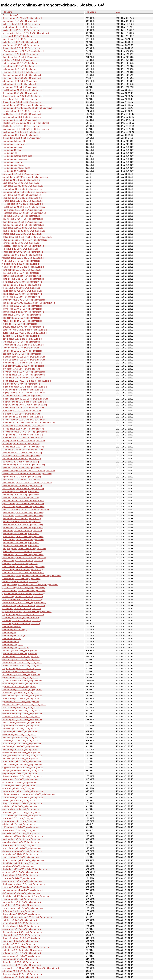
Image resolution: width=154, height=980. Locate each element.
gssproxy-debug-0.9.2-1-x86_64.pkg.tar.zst (22, 881)
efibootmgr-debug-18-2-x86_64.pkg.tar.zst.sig (23, 246)
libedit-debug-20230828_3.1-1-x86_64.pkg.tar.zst (25, 869)
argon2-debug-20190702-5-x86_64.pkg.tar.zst (23, 105)
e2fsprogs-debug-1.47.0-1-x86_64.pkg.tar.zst (23, 51)
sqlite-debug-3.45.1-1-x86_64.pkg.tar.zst (21, 725)
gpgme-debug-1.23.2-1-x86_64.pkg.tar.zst (22, 965)
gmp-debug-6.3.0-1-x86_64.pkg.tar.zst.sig (22, 285)
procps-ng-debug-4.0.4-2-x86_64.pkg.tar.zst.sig (24, 549)
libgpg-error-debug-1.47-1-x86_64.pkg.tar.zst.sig (25, 387)
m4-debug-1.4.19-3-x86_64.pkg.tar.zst (20, 66)
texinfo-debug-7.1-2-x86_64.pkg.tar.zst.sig (22, 579)
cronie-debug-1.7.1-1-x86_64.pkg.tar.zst (21, 821)
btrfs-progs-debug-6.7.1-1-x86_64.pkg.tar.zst (23, 770)
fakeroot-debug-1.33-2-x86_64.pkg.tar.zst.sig (23, 258)
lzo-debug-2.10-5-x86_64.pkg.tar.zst (19, 36)
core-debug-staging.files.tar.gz (16, 168)
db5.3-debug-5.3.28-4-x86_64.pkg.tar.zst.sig (23, 219)
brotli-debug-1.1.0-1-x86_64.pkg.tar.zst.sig (22, 195)
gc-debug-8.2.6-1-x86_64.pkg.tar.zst (19, 687)
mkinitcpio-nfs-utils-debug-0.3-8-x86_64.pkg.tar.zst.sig (27, 474)
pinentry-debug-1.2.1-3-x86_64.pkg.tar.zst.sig (23, 537)
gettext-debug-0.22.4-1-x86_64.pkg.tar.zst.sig (23, 279)
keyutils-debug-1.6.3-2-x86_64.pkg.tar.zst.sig (23, 345)
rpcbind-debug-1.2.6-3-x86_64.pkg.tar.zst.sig (23, 561)
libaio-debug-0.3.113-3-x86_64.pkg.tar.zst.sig (23, 366)
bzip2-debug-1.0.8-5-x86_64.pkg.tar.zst (20, 27)
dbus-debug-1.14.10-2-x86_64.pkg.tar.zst (21, 660)
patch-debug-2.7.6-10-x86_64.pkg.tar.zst (21, 132)
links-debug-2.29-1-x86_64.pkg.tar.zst (20, 87)
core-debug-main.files (12, 147)
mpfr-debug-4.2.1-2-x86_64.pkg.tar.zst (20, 731)
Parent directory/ (10, 15)
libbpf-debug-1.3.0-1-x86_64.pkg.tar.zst (20, 875)
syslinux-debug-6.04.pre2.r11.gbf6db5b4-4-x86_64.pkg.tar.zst (31, 968)
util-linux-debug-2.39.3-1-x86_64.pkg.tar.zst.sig (24, 606)
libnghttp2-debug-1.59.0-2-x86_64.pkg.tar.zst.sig (25, 405)
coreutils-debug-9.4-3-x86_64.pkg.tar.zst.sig (23, 204)
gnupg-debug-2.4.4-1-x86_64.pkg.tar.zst (21, 809)
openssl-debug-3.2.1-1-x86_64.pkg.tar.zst (21, 956)
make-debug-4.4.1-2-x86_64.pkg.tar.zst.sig (22, 453)
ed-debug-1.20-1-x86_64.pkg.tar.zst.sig (20, 249)
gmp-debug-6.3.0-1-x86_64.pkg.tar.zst (20, 773)
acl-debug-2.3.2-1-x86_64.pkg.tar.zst (19, 818)
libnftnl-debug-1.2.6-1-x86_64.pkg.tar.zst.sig (23, 417)
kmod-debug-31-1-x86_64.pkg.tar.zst (19, 899)
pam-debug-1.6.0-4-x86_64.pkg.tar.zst (20, 749)
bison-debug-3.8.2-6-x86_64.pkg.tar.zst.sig (22, 189)
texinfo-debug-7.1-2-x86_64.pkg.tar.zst (20, 977)
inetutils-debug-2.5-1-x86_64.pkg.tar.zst (21, 857)
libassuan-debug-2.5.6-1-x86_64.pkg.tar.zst (22, 776)
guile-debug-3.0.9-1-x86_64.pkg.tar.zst (20, 42)
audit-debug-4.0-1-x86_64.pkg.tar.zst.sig (21, 183)
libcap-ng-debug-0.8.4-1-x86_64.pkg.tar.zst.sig (24, 375)
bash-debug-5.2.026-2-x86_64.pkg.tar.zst (21, 737)
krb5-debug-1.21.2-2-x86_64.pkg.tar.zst (21, 827)
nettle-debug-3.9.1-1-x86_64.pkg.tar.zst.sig (22, 486)
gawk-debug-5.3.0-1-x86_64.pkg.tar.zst (20, 677)
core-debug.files (10, 153)
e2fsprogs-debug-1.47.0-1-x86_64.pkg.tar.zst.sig (25, 240)
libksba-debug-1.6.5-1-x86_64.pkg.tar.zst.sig (23, 396)
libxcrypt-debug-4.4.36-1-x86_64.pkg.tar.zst (22, 932)
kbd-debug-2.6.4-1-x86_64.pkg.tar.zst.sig (21, 342)
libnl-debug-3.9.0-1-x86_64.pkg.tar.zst (20, 845)
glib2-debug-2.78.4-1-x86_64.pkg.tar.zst (21, 905)
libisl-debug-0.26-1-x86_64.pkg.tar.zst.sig (21, 384)
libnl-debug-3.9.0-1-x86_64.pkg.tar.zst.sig (21, 414)
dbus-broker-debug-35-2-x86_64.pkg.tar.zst (22, 851)
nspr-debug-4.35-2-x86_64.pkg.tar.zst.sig (21, 492)
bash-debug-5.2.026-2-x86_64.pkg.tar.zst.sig (23, 186)
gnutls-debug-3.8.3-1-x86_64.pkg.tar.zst (21, 833)
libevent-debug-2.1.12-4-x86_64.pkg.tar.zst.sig (24, 372)
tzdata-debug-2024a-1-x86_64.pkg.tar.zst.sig (23, 597)
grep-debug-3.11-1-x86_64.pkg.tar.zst (20, 120)
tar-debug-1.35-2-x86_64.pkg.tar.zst (19, 800)
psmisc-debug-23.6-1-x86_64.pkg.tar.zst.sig (22, 552)
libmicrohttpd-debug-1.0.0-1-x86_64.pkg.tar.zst (24, 884)
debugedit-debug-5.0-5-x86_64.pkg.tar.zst (22, 75)
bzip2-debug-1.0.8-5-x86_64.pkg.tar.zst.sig (22, 198)
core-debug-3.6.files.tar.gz (14, 171)
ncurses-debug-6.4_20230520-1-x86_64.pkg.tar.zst (26, 129)
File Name (7, 12)
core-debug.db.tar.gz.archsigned (17, 156)
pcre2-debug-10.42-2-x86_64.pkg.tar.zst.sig (22, 531)
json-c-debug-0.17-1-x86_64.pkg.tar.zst (20, 854)
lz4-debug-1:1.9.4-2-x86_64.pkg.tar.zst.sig (22, 456)
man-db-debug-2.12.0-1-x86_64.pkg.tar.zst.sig (24, 465)
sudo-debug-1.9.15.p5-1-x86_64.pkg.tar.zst (22, 950)
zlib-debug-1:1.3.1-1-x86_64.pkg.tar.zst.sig (22, 621)
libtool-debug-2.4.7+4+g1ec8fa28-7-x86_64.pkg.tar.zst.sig (29, 423)
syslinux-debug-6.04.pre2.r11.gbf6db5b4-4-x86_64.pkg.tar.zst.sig (32, 576)
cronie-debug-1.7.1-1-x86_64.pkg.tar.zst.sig (22, 210)
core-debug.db (9, 633)
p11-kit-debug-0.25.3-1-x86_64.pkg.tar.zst (22, 743)
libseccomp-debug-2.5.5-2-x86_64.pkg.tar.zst (23, 860)
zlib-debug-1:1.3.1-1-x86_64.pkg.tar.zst (20, 740)
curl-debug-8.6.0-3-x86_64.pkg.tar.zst (20, 806)
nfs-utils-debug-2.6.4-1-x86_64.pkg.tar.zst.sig (23, 489)
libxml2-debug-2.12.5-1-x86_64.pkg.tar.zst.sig (23, 447)
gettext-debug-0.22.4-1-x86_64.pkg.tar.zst (22, 929)
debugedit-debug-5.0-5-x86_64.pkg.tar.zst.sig (23, 225)
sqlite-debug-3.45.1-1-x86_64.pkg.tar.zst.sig (23, 570)
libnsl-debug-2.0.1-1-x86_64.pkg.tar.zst (20, 830)
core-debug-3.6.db (11, 642)
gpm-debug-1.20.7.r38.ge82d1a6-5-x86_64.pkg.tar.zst (27, 108)
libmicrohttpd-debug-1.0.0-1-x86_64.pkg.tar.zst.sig (25, 399)
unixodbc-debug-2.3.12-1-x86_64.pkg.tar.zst (23, 791)
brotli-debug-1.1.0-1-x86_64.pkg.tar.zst (20, 758)
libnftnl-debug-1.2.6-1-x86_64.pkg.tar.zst (21, 698)
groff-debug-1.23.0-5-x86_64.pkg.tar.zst (21, 746)
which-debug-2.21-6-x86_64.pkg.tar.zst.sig (22, 609)
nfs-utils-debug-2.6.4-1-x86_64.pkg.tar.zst (21, 722)
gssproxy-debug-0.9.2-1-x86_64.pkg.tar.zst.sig (24, 300)
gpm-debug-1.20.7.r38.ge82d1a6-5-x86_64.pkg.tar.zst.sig (29, 303)
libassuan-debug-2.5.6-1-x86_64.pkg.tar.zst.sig (24, 357)
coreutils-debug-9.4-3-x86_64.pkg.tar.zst (21, 842)
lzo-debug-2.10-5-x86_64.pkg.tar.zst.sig (21, 462)
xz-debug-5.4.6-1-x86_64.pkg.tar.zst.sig (21, 618)
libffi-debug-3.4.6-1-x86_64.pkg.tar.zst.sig (21, 369)
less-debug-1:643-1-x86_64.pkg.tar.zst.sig (22, 354)
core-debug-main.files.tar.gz (15, 159)
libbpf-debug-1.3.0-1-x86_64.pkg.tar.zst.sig (22, 363)
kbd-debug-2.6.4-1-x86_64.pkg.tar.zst (20, 920)
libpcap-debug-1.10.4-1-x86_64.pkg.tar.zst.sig (23, 408)
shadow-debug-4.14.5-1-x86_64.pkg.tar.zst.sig (24, 567)
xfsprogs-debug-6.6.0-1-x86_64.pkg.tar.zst (22, 669)
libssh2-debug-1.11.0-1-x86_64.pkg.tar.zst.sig (23, 429)
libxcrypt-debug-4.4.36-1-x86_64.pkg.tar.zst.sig (24, 441)
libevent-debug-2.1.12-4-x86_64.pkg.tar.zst (22, 18)
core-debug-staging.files (13, 165)
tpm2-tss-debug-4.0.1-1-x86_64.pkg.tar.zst (22, 117)
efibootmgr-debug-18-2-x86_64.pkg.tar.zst (22, 78)
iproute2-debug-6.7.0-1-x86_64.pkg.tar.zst (22, 815)
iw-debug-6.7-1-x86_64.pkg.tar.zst (18, 866)
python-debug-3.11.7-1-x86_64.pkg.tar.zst (22, 953)
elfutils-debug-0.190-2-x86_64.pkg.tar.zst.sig (23, 252)
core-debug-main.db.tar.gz (15, 630)
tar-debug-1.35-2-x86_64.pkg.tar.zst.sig (20, 582)
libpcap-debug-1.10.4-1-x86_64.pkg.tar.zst (22, 102)
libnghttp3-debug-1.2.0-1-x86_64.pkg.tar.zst (22, 803)
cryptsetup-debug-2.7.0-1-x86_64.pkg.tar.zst (23, 767)
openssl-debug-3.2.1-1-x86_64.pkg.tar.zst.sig (23, 504)
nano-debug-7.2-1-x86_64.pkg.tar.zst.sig (21, 480)
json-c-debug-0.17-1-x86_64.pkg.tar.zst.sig (22, 339)
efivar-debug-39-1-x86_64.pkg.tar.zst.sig (21, 243)
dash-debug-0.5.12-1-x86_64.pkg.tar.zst (21, 57)
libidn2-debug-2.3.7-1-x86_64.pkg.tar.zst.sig (23, 390)
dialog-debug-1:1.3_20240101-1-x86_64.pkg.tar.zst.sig (27, 237)
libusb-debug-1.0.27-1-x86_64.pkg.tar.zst (21, 812)
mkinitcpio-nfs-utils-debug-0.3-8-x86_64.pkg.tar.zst (26, 123)
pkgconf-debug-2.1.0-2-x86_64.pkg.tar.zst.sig (23, 540)
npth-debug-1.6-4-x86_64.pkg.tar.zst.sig (21, 495)
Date (118, 12)
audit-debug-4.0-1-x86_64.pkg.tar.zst (19, 728)
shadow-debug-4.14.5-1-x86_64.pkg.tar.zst (22, 764)
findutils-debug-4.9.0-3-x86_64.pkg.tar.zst (21, 63)
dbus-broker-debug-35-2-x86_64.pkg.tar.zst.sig (24, 231)
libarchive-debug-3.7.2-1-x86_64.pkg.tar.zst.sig (24, 360)
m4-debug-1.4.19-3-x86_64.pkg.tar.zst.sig (22, 459)
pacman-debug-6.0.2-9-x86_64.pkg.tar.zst (22, 902)
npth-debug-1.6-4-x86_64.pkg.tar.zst (19, 84)
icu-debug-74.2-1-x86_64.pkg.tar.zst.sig (21, 336)
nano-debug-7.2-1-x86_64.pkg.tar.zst (19, 39)
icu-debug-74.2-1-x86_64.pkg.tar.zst (19, 878)
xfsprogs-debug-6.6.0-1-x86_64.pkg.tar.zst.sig (23, 615)
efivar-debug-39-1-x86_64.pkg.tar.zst (19, 734)
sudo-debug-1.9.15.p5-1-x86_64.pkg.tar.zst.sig (24, 573)
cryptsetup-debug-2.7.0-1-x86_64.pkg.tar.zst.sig (24, 213)
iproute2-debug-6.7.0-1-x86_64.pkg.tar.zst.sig (23, 327)
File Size (90, 12)
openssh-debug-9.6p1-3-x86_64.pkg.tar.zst (22, 713)
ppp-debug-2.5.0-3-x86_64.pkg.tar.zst (20, 650)
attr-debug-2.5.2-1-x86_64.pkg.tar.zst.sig (21, 180)
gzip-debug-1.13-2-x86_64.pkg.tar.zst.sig (21, 318)
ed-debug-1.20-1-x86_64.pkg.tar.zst (19, 824)
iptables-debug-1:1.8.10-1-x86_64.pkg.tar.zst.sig (25, 330)
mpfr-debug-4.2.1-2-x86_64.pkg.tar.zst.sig (22, 477)
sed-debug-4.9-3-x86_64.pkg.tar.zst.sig (20, 564)
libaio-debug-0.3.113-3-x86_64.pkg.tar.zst (21, 914)
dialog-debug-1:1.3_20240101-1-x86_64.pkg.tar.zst (26, 947)
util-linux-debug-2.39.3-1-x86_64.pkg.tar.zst (22, 662)
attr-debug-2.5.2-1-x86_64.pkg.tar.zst (19, 971)
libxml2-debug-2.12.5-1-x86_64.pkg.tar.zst (22, 863)
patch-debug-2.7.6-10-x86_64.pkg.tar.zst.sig (23, 525)
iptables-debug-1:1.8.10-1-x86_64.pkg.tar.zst (23, 797)
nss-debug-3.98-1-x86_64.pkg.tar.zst (19, 672)
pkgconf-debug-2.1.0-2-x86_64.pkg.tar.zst (22, 848)
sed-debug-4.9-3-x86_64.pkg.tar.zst (19, 60)
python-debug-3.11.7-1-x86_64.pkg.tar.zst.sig (23, 555)
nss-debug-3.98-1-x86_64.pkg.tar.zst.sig (21, 498)
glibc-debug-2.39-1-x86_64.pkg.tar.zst (20, 788)
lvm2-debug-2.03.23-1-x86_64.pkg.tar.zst (21, 717)
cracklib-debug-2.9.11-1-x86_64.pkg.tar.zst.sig (24, 207)
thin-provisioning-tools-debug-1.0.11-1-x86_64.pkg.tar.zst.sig (30, 585)
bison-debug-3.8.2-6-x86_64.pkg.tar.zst (20, 923)
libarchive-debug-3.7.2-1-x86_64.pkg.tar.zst (22, 665)
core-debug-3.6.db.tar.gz (14, 635)
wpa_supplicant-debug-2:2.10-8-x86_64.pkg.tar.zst (26, 33)
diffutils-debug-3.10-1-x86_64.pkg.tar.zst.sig (22, 234)
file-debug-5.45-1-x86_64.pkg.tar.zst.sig (21, 264)
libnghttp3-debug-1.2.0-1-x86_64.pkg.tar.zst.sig (24, 402)
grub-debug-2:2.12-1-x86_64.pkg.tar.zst (21, 702)
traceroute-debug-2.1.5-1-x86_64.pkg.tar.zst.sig (24, 591)
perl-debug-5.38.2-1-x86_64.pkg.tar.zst (20, 944)
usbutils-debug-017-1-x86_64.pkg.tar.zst (21, 707)
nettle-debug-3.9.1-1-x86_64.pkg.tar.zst (20, 135)
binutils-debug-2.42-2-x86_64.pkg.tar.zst (21, 692)
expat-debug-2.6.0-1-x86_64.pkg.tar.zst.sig (22, 255)
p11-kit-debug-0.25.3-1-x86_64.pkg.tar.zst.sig (23, 516)
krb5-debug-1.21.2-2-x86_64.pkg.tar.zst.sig (22, 351)
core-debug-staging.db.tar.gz (16, 647)
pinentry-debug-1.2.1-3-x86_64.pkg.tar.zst (22, 761)
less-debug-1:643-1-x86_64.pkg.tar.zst (20, 779)
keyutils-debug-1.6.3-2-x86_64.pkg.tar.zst (21, 111)
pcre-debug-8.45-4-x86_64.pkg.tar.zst (20, 654)
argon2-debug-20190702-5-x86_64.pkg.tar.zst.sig (25, 177)
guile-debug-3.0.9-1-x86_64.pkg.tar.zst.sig (22, 315)
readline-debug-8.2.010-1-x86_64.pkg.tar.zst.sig (24, 558)
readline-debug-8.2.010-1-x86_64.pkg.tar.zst (23, 839)
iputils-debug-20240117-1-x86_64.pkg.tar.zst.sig (25, 333)
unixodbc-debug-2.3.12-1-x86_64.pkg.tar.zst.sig (24, 603)
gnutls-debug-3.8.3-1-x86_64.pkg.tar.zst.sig (22, 294)
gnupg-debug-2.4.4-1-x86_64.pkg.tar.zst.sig (22, 291)
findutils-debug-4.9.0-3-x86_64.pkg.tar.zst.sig (23, 267)
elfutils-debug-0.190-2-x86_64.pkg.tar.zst (21, 752)
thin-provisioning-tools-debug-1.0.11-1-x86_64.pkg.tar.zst (29, 794)
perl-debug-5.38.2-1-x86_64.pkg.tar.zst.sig (22, 522)
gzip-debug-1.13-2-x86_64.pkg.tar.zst (20, 782)
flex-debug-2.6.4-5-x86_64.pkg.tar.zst (20, 72)
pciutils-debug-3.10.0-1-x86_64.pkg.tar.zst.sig (23, 528)
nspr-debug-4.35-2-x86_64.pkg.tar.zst (20, 959)
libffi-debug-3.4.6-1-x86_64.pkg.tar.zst (20, 911)
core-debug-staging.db (13, 645)
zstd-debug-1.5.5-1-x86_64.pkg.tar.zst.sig (21, 624)
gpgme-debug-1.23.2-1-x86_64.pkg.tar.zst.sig (23, 312)
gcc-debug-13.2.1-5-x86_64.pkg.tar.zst (20, 872)
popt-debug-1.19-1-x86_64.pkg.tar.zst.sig (21, 543)
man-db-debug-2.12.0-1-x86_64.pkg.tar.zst (22, 690)
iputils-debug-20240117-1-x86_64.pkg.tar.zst (23, 836)
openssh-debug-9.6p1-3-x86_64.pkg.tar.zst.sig (24, 507)
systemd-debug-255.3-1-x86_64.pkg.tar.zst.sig (24, 588)
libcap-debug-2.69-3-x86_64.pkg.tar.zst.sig (22, 378)
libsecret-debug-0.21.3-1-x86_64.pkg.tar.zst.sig (24, 420)
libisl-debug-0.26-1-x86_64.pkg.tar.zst (20, 93)
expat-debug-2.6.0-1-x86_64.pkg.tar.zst (20, 683)
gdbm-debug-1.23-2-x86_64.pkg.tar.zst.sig (22, 276)
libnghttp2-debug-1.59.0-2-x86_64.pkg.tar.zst (23, 938)
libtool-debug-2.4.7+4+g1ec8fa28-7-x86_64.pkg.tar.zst (27, 896)
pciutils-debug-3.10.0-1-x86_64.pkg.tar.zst (22, 114)
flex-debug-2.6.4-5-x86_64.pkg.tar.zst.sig (21, 261)
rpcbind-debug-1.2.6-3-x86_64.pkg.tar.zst (21, 24)
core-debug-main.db (12, 639)
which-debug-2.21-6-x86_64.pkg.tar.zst (20, 54)
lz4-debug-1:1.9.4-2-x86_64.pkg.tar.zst (20, 941)
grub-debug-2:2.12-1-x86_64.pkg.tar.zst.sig (22, 306)
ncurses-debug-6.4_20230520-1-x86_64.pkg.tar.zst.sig (27, 483)
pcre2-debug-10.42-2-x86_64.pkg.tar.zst (21, 45)
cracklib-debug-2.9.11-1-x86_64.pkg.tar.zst (22, 90)
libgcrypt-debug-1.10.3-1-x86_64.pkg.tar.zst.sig (24, 393)
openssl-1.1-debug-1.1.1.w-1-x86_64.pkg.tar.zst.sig (26, 510)
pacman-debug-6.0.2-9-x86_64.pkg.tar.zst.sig (23, 513)
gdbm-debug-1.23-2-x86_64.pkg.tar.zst (20, 81)
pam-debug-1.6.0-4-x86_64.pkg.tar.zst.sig (22, 519)
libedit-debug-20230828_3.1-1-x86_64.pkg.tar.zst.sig (27, 381)
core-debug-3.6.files (12, 150)
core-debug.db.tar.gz (12, 627)
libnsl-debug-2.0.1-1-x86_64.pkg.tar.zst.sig (22, 411)
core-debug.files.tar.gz (13, 162)
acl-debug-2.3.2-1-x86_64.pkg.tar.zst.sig (21, 174)
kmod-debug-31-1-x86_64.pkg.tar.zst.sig (21, 348)
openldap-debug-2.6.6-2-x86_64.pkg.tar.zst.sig (24, 501)
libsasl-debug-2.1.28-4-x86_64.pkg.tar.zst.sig (23, 426)
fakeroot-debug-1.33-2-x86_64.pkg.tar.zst (21, 935)
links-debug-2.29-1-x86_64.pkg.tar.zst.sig (21, 444)
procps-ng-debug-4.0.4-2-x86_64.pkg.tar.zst (23, 890)
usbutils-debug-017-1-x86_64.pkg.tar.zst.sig (22, 600)
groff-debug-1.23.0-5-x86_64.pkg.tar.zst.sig (22, 309)
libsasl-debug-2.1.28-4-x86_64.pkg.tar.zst (21, 48)
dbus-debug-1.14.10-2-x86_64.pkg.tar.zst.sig (23, 228)
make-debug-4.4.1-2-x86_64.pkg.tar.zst (20, 69)
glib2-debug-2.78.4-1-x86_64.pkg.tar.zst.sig (22, 282)
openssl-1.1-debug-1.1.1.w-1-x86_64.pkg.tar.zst (24, 704)
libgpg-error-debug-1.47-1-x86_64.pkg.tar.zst (23, 96)
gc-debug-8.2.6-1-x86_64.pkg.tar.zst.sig (21, 273)
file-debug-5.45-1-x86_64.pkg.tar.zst (19, 887)
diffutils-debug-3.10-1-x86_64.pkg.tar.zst (21, 126)
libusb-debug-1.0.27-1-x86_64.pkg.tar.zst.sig (23, 438)
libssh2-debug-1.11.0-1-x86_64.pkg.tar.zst (22, 138)
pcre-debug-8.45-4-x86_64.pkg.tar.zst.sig (21, 534)
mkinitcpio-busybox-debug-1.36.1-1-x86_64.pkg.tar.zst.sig (29, 471)
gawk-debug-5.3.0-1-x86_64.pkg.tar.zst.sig (22, 270)
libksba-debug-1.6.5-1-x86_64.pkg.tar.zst (21, 675)
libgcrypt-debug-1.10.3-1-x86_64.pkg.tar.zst (22, 755)
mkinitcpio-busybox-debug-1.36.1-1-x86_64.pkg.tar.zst (27, 917)
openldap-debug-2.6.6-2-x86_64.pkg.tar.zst (22, 695)
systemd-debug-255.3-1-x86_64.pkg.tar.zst (22, 680)
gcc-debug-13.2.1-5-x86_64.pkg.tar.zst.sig (22, 468)
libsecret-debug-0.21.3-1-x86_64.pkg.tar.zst (22, 974)
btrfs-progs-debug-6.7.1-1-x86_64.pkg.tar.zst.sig (25, 192)
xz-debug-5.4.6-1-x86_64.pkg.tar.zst (19, 785)
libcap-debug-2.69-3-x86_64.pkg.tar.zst (20, 962)
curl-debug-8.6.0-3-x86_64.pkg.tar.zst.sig (21, 216)
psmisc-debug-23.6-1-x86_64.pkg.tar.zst (21, 30)
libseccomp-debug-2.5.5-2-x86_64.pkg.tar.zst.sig (25, 432)
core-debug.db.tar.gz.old (14, 141)
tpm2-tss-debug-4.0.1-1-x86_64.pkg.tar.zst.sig (23, 594)
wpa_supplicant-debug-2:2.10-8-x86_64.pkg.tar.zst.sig (27, 612)
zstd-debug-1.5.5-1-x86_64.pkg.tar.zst (20, 99)
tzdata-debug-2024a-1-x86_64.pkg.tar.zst (21, 710)
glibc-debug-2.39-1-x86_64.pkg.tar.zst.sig (21, 288)
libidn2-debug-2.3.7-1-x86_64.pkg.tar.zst (21, 926)
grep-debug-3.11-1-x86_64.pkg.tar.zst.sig (21, 297)
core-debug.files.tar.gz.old (14, 144)
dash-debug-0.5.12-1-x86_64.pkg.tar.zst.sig (22, 222)
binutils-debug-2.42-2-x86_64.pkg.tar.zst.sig (22, 201)
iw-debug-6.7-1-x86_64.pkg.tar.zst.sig (20, 324)
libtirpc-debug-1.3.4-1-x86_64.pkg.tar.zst (21, 657)
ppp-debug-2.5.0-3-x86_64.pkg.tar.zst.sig (21, 546)
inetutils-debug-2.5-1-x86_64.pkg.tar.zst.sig (22, 321)
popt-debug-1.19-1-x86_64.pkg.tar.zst (20, 21)
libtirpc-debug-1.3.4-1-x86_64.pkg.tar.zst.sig (23, 435)
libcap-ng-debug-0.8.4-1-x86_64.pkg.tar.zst (22, 719)
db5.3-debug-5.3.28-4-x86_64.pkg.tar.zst (21, 893)
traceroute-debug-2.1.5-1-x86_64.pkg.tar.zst (23, 908)
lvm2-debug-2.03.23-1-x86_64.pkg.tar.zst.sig (23, 450)
